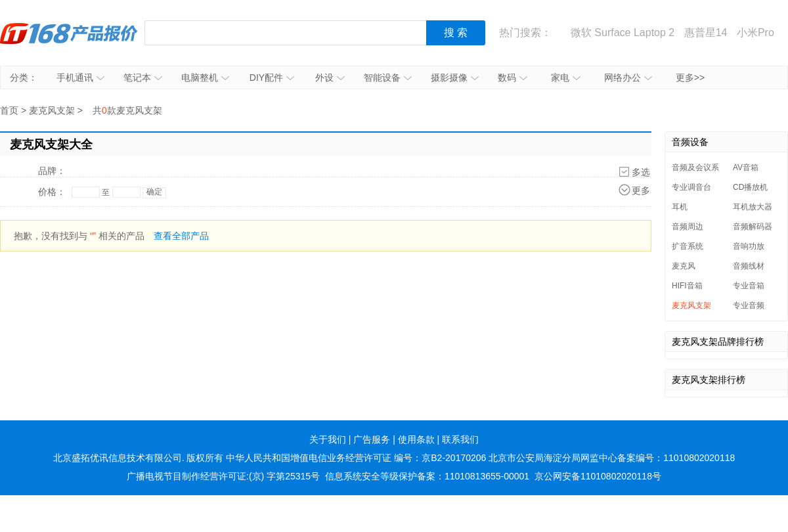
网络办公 (628, 78)
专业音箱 (749, 286)
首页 (9, 110)
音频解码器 (753, 227)
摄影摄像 (455, 78)
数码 (513, 78)
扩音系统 (688, 246)
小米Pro (755, 33)
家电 (566, 78)
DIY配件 (272, 78)
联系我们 (460, 439)
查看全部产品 (181, 236)
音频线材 (749, 266)
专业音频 (749, 305)
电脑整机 (205, 78)
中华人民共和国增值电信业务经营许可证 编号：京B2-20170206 (356, 458)
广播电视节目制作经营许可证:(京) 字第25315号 (223, 476)
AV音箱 (746, 167)
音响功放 (749, 246)
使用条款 (416, 439)
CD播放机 (750, 187)
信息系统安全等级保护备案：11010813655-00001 (427, 476)
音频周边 (688, 227)
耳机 (680, 207)
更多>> (690, 78)
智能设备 (388, 78)
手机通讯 (80, 78)
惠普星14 (706, 33)
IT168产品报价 (69, 33)
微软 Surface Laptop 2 (623, 33)
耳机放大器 (753, 207)
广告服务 (372, 439)
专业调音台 (691, 187)
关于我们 (328, 439)
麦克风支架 (52, 110)
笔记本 (143, 78)
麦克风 (684, 266)
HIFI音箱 (687, 286)
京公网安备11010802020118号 (598, 476)
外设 (330, 78)
